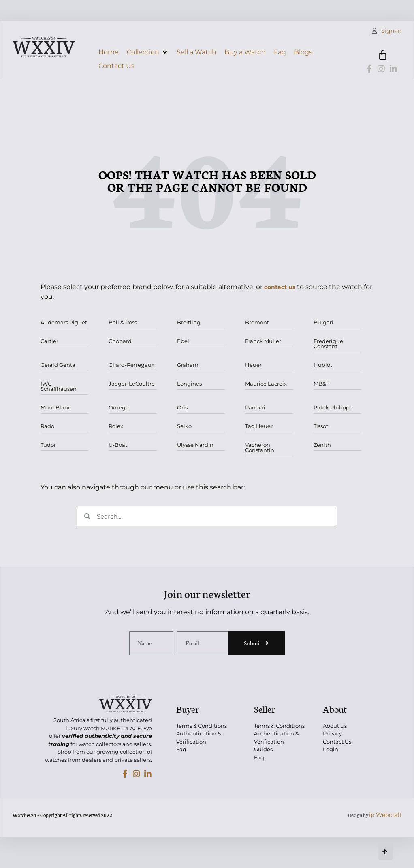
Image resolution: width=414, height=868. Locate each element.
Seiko (184, 426)
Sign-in (391, 31)
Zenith (322, 445)
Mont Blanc (56, 407)
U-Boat (118, 445)
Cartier (49, 341)
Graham (188, 365)
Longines (189, 384)
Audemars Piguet (64, 322)
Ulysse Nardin (195, 445)
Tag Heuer (259, 426)
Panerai (255, 407)
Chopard (120, 341)
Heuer (253, 365)
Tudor (48, 445)
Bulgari (323, 322)
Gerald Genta (58, 365)
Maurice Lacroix (266, 384)
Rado (47, 426)
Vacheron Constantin (260, 447)
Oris (182, 407)
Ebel (183, 341)
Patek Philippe (333, 407)
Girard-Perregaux (131, 365)
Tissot (321, 426)
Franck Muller (263, 341)
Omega (119, 407)
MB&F (321, 384)
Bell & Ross (123, 322)
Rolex (116, 426)
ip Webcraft (385, 815)
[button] (148, 52)
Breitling (189, 322)
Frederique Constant (328, 344)
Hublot (323, 365)
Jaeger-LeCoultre (132, 384)
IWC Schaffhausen (59, 386)
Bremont (257, 322)
